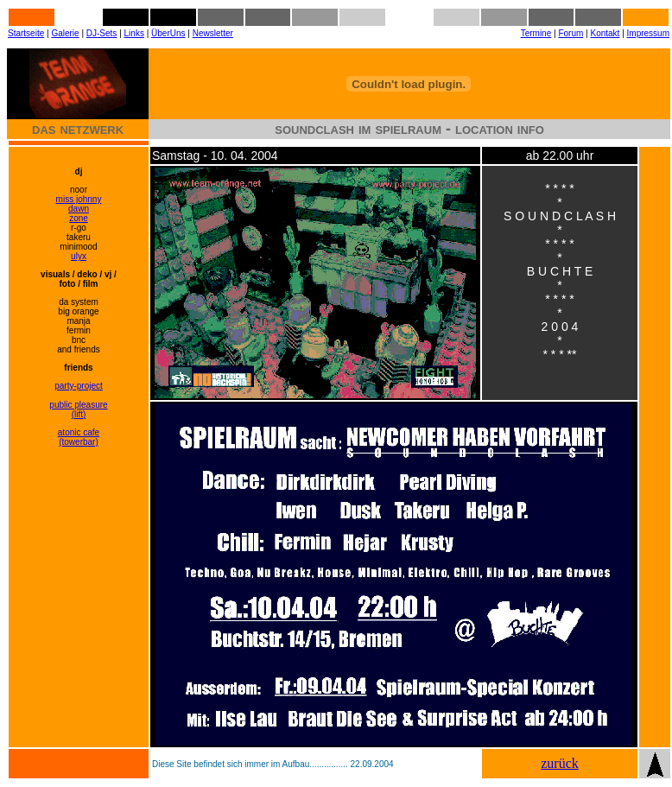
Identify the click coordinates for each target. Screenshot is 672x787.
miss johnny (79, 199)
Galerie (65, 33)
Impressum (648, 33)
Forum (571, 33)
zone (79, 218)
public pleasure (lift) (78, 409)
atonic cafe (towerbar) (79, 437)
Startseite (26, 33)
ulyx (79, 256)
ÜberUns (168, 33)
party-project (79, 386)
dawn (79, 209)
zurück (560, 763)
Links (134, 33)
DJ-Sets (102, 33)
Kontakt (605, 33)
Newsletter (213, 33)
